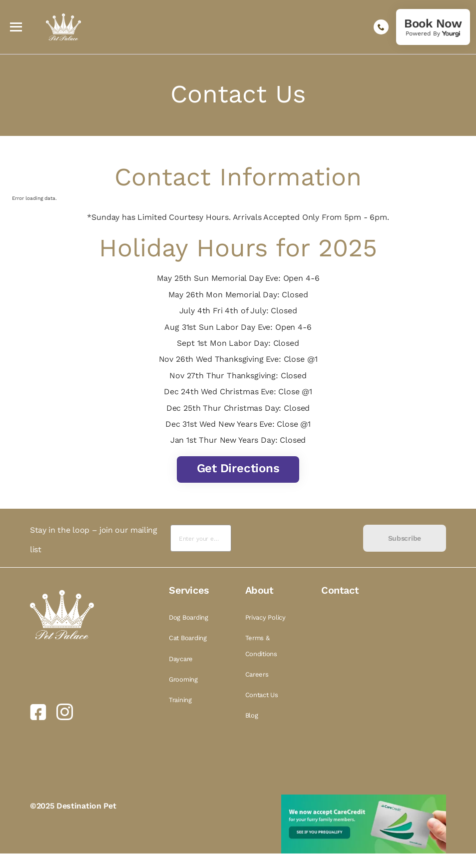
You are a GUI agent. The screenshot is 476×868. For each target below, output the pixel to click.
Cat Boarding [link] (188, 638)
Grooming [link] (183, 679)
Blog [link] (252, 715)
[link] (433, 27)
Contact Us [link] (262, 695)
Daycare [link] (181, 659)
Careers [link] (257, 674)
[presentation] (297, 538)
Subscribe (405, 538)
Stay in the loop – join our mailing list (94, 539)
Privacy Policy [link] (265, 617)
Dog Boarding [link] (189, 617)
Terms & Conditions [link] (261, 646)
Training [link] (180, 700)
